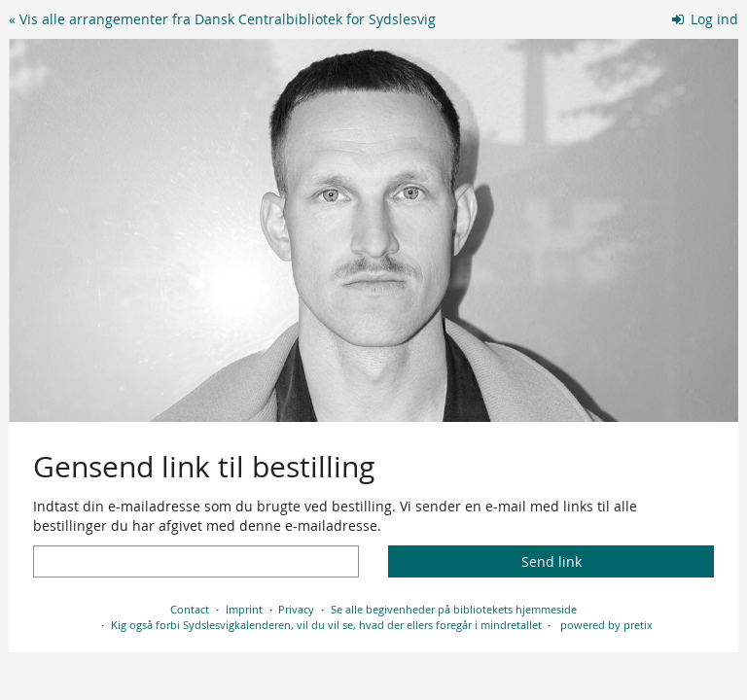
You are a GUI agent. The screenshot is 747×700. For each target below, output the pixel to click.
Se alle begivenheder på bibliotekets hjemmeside (454, 609)
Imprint (244, 609)
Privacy (296, 609)
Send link (551, 561)
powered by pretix (606, 625)
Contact (190, 609)
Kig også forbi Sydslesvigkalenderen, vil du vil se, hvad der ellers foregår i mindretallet (326, 625)
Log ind (706, 19)
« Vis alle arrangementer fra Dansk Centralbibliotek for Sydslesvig (222, 19)
